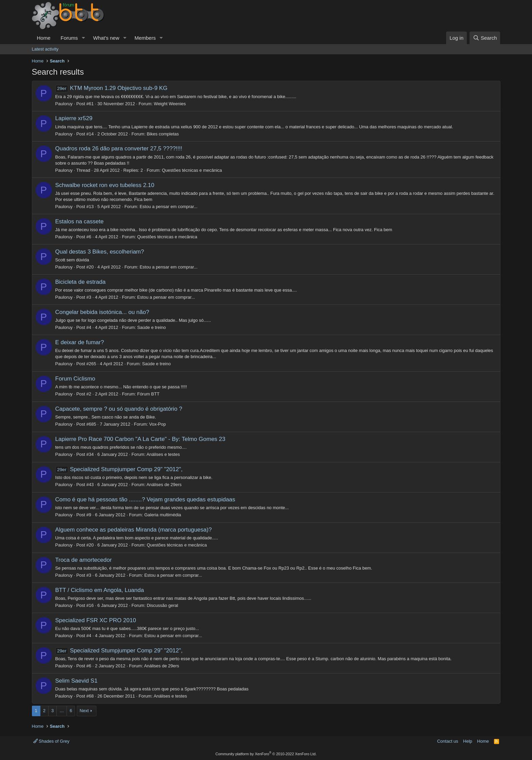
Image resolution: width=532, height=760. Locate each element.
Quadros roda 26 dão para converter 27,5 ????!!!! (119, 149)
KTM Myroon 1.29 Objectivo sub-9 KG (112, 88)
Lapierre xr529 (74, 118)
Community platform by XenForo (266, 754)
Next (84, 711)
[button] (83, 38)
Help (468, 741)
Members (145, 38)
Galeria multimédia (163, 515)
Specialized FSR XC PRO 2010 (96, 620)
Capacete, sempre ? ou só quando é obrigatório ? (119, 409)
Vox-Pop (157, 424)
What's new (106, 38)
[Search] (485, 38)
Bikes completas (163, 134)
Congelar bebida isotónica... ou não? (102, 312)
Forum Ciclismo (75, 379)
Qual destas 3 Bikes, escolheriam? (100, 252)
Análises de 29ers (164, 485)
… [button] (62, 711)
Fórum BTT (148, 394)
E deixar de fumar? (80, 342)
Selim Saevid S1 (77, 681)
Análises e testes (163, 454)
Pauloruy (64, 104)
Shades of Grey (51, 741)
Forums (69, 38)
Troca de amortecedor (84, 560)
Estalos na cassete (80, 221)
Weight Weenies (170, 104)
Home (44, 38)
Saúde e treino (152, 327)
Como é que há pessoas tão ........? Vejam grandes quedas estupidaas (145, 499)
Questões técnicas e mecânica (192, 170)
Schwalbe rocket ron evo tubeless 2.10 (105, 185)
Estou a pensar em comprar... (169, 207)
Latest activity (45, 49)
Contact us (447, 741)
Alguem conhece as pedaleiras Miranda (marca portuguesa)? (134, 530)
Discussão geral (162, 605)
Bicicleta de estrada (80, 282)
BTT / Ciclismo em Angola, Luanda (100, 590)
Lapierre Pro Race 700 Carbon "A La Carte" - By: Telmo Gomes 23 (140, 439)
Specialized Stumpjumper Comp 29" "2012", (119, 469)
